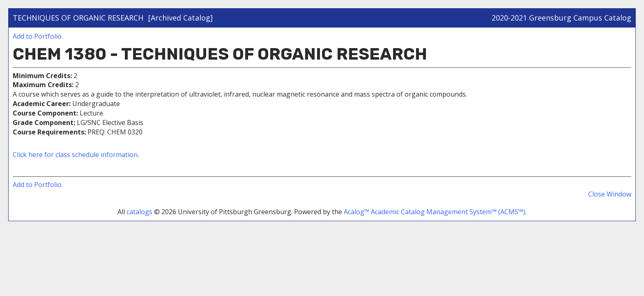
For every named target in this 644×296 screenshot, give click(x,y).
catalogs (139, 212)
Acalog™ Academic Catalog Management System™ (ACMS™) (435, 212)
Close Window (610, 194)
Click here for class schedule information (75, 155)
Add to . (38, 36)
